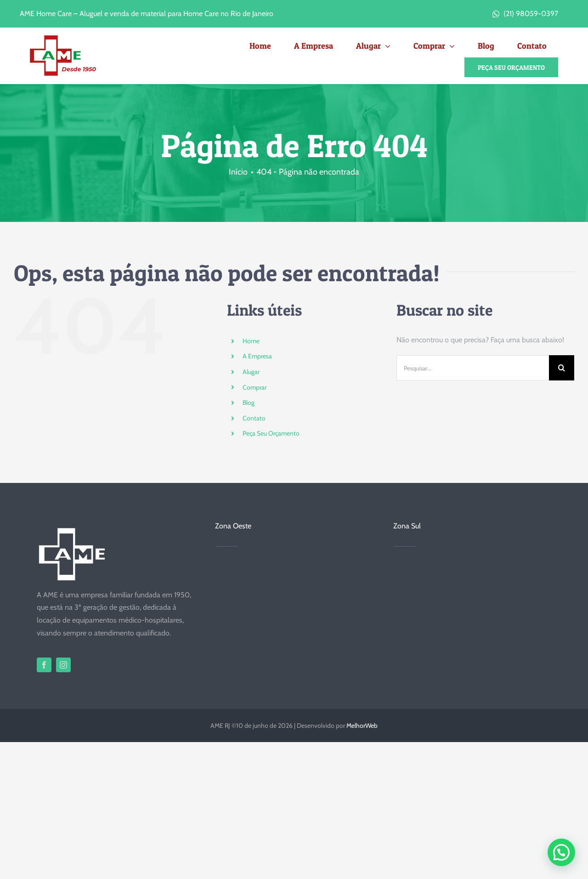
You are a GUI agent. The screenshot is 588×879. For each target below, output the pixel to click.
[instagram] (63, 665)
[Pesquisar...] (473, 368)
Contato (254, 418)
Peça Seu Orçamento (271, 433)
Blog (249, 403)
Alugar (251, 372)
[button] (561, 852)
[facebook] (44, 665)
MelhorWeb (362, 726)
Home (251, 341)
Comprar (254, 387)
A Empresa (257, 356)
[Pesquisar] (562, 368)
